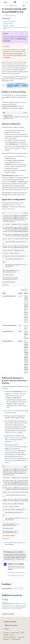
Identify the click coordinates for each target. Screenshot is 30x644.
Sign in (27, 2)
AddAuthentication (10, 460)
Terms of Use (21, 637)
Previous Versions (15, 633)
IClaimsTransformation (11, 451)
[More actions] (27, 5)
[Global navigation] (2, 2)
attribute (14, 411)
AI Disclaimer (6, 633)
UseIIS (16, 178)
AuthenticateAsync (10, 447)
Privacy (12, 635)
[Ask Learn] (24, 5)
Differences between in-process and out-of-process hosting (15, 28)
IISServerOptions (16, 205)
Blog (22, 633)
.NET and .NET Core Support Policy (13, 53)
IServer (22, 175)
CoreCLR (4, 180)
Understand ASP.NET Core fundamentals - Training (14, 604)
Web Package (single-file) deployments (15, 542)
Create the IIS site (13, 433)
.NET (7, 5)
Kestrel (25, 189)
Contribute (6, 635)
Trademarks (6, 639)
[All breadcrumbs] (3, 5)
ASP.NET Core (13, 5)
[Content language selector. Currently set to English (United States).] (10, 622)
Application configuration (9, 25)
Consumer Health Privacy (9, 637)
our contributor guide (19, 559)
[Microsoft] (15, 2)
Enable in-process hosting (9, 21)
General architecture (8, 23)
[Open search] (23, 2)
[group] (15, 117)
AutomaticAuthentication (9, 209)
